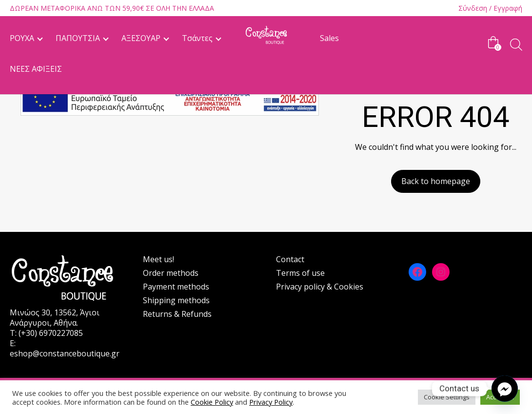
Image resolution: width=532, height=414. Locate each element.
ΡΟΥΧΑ (22, 38)
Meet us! (158, 259)
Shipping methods (176, 300)
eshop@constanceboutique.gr (65, 353)
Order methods (171, 273)
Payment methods (176, 287)
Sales (329, 38)
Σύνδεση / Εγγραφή (490, 8)
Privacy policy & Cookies (320, 287)
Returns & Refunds (177, 314)
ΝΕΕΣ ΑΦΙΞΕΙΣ (36, 69)
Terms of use (300, 273)
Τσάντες (197, 38)
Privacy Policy (271, 402)
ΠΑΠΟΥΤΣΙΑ (78, 38)
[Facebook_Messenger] (505, 389)
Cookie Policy (212, 402)
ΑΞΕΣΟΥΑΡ (141, 38)
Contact (290, 259)
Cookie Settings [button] (447, 397)
